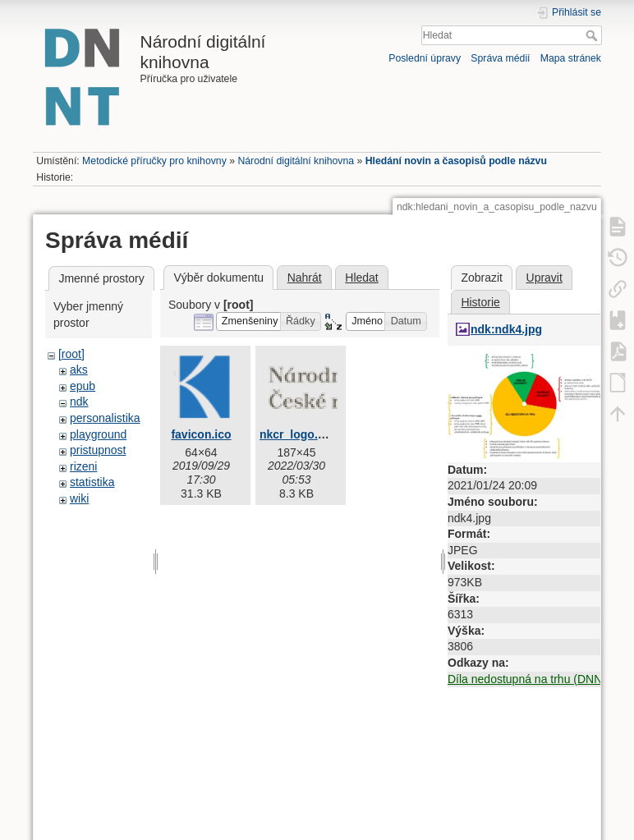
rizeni (83, 466)
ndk (79, 402)
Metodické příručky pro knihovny (154, 161)
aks (79, 370)
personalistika (105, 418)
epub (83, 386)
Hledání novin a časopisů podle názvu (456, 161)
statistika (92, 482)
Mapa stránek (571, 58)
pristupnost (98, 450)
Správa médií (500, 58)
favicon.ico (201, 434)
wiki (79, 498)
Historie (480, 302)
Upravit (544, 278)
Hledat (593, 35)
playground (98, 434)
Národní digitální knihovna (296, 161)
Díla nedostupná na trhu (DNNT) (531, 679)
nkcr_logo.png (299, 434)
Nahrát (305, 278)
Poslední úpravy (425, 58)
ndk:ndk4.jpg (506, 329)
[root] (71, 354)
